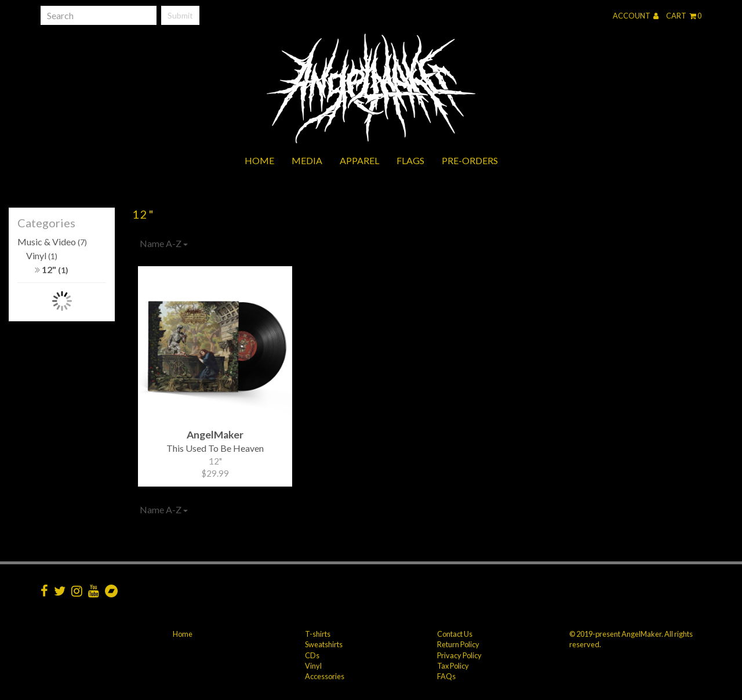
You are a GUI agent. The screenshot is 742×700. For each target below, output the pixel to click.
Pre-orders (470, 160)
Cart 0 (684, 16)
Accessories (325, 676)
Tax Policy (453, 666)
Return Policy (458, 644)
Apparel (359, 160)
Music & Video (52, 242)
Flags (410, 160)
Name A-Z (164, 243)
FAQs (446, 676)
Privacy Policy (459, 655)
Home (259, 160)
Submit (180, 15)
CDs (312, 655)
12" (52, 269)
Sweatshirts (324, 644)
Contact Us (455, 634)
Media (307, 160)
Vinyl (42, 255)
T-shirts (318, 634)
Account (636, 16)
